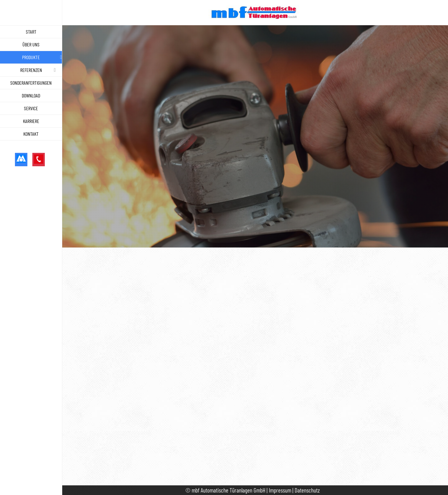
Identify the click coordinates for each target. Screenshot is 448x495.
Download (31, 95)
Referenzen (31, 70)
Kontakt (31, 134)
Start (31, 32)
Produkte (31, 57)
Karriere (31, 121)
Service (31, 108)
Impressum (280, 490)
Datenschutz (307, 490)
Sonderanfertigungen (31, 83)
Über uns (31, 44)
